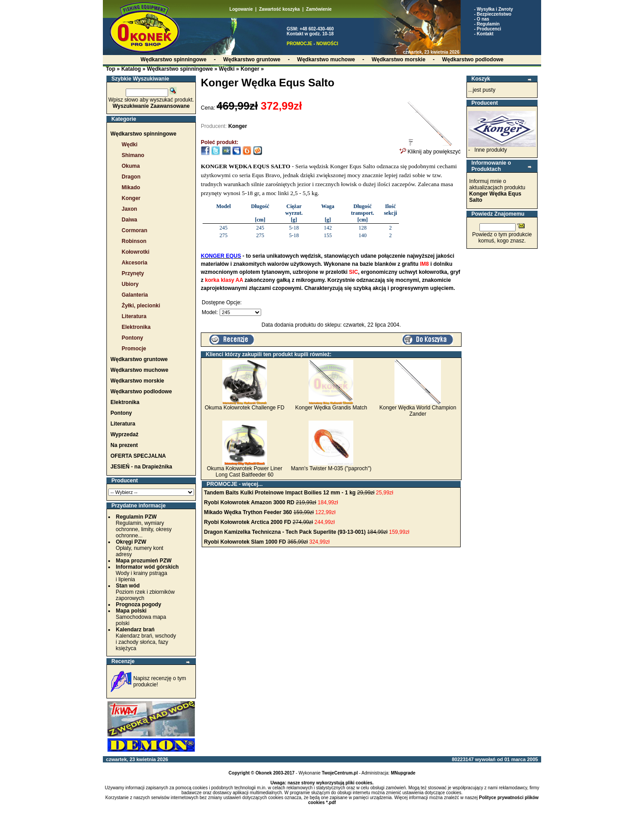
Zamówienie (319, 9)
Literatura (134, 316)
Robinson (134, 241)
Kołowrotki (136, 252)
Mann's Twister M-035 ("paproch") (331, 468)
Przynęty (133, 273)
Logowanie (241, 9)
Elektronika (136, 327)
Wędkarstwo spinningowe (180, 69)
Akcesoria (134, 263)
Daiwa (129, 220)
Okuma (131, 166)
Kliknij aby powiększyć (430, 149)
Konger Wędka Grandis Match (331, 408)
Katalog (131, 69)
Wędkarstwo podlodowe (141, 392)
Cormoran (134, 230)
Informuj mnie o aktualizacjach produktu (497, 191)
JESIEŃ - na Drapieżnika (141, 467)
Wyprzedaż (124, 434)
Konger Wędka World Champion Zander (418, 411)
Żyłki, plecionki (141, 306)
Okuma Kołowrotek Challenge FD (245, 408)
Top (111, 69)
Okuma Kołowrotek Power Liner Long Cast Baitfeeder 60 (244, 472)
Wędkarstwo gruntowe (139, 359)
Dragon (131, 177)
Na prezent (124, 445)
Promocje (134, 349)
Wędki (227, 69)
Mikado (131, 187)
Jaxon (129, 209)
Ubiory (130, 284)
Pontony (132, 338)
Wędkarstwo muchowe (139, 370)
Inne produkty (491, 150)
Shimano (133, 155)
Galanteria (135, 295)
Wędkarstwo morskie (137, 381)
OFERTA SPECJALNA (138, 456)
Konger (250, 69)
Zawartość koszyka (279, 9)
